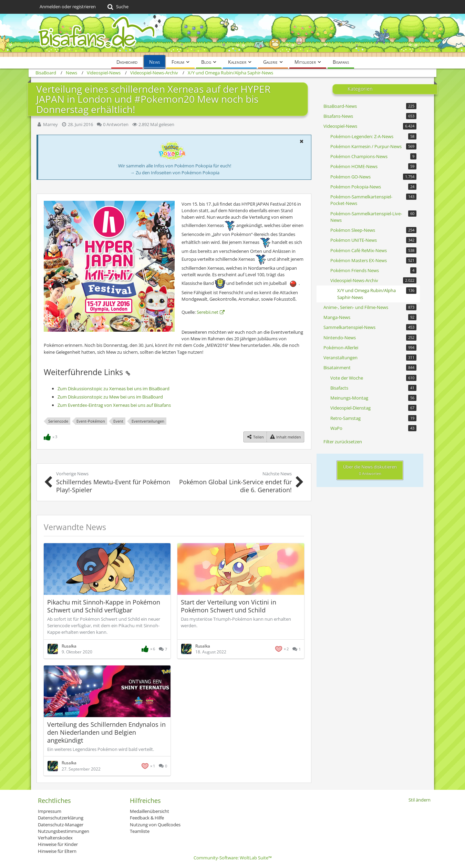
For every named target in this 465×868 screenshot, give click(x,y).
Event (118, 421)
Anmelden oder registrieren (68, 7)
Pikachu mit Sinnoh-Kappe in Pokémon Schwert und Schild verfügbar (104, 606)
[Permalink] (128, 372)
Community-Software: (233, 858)
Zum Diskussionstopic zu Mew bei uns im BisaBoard (110, 397)
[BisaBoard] (232, 35)
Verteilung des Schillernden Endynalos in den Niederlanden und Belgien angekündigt (106, 732)
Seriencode (58, 421)
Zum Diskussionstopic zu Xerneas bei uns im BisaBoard (113, 389)
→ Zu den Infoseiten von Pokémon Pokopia (175, 173)
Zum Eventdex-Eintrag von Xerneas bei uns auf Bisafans (114, 405)
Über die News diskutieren (370, 470)
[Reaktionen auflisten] (51, 436)
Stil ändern (420, 800)
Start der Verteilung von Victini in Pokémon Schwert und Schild (229, 606)
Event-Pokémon (91, 421)
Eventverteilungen (148, 421)
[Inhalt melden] (285, 437)
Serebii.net (208, 312)
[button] (301, 141)
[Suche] (117, 7)
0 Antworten (116, 124)
